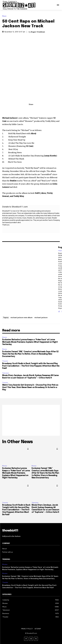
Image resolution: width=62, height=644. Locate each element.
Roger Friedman (38, 32)
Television (6, 373)
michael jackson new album (22, 317)
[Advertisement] (31, 420)
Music (5, 16)
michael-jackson (41, 317)
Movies (5, 337)
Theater (5, 361)
